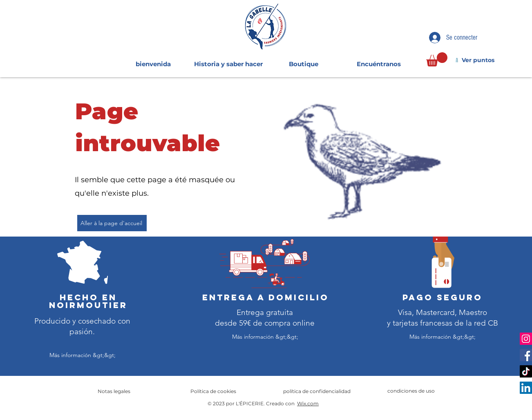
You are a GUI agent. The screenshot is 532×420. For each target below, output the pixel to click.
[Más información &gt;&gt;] (83, 355)
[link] (437, 59)
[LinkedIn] (526, 388)
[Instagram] (526, 339)
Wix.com (308, 403)
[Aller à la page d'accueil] (112, 223)
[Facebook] (526, 355)
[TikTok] (526, 371)
